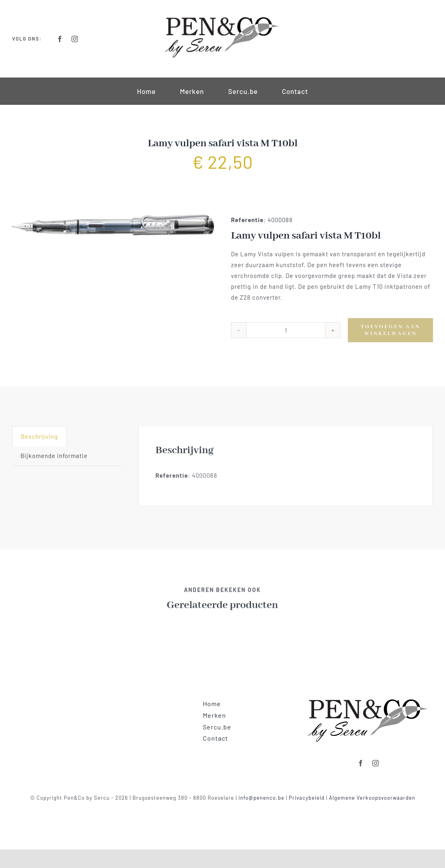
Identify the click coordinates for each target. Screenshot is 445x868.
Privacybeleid (307, 798)
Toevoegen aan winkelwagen (392, 330)
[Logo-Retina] (222, 17)
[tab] (39, 440)
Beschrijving (39, 440)
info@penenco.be (261, 798)
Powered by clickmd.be (223, 807)
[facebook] (60, 39)
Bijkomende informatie (54, 460)
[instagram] (75, 39)
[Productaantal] (287, 330)
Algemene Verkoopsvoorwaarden (372, 798)
